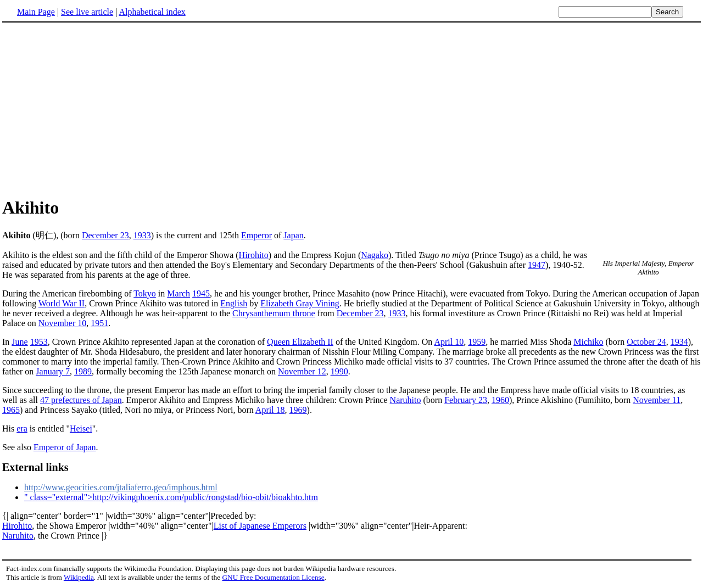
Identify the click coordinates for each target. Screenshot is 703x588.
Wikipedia (79, 577)
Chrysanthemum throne (274, 313)
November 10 (63, 323)
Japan (293, 235)
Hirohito (254, 255)
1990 (339, 371)
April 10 (449, 342)
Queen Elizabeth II (300, 342)
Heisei (81, 429)
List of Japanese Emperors (260, 526)
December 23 (105, 235)
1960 (500, 400)
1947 (537, 265)
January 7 (53, 371)
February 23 (466, 400)
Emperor (256, 235)
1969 (298, 410)
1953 (39, 342)
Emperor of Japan (65, 447)
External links (35, 467)
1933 (142, 235)
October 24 (646, 342)
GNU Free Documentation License (273, 577)
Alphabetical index (152, 12)
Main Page (36, 12)
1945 (201, 293)
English (234, 303)
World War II (62, 303)
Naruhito (406, 400)
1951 (99, 323)
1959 (477, 342)
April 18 (270, 410)
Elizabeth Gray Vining (300, 303)
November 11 (657, 400)
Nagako (375, 255)
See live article (87, 12)
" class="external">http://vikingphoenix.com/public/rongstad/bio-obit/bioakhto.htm (171, 497)
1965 (11, 410)
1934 (679, 342)
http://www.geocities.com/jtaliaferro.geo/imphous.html (121, 487)
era (22, 429)
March (178, 293)
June (19, 342)
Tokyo (145, 293)
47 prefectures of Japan (81, 400)
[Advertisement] (94, 109)
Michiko (588, 342)
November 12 (302, 371)
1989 (83, 371)
